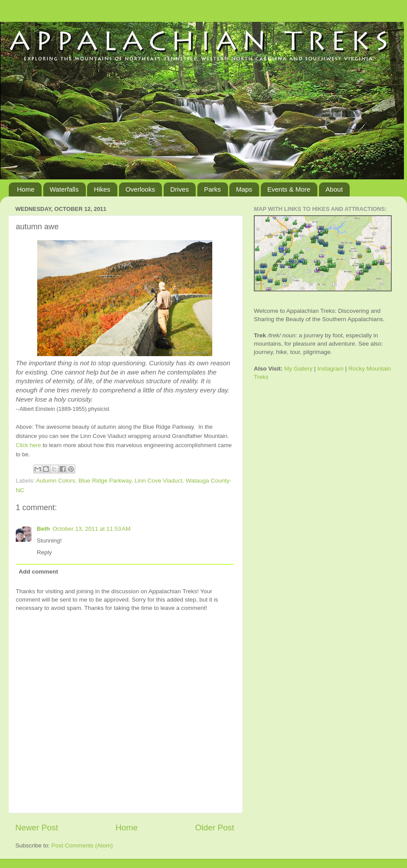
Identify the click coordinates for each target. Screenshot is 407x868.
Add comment (39, 572)
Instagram (330, 369)
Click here (28, 445)
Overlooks (140, 189)
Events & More (289, 189)
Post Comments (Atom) (82, 845)
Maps (244, 189)
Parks (212, 189)
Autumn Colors (56, 481)
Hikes (102, 189)
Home (26, 189)
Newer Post (37, 828)
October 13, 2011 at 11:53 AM (91, 529)
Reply (44, 552)
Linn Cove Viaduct (158, 481)
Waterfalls (64, 189)
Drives (180, 189)
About (334, 189)
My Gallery (299, 369)
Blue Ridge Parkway (105, 481)
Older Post (215, 828)
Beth (43, 529)
